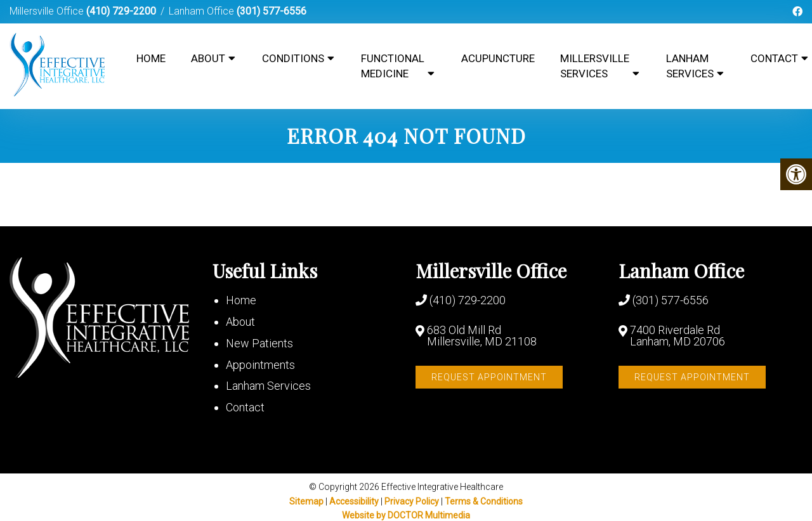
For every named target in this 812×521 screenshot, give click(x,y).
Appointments (260, 365)
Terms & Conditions (484, 501)
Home (151, 58)
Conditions (293, 58)
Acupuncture (498, 58)
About (208, 58)
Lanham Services (690, 66)
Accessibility (354, 501)
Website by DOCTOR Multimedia (406, 515)
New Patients (259, 343)
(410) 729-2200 (121, 11)
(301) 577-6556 (272, 11)
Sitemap (306, 501)
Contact (245, 407)
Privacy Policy (413, 501)
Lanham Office (203, 11)
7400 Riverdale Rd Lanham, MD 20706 (678, 336)
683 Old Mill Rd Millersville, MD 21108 (482, 336)
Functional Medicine (393, 66)
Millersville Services (595, 66)
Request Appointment (489, 377)
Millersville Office (48, 11)
